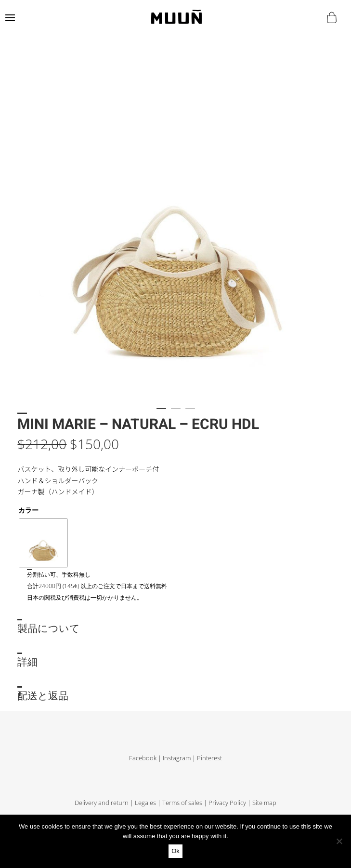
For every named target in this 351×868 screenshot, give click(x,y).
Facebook (143, 758)
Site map (264, 803)
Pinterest (209, 758)
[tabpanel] (175, 228)
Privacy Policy (227, 803)
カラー (28, 510)
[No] (339, 841)
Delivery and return (102, 803)
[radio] (43, 543)
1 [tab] (161, 413)
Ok (175, 851)
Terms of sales (182, 803)
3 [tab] (190, 413)
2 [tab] (176, 413)
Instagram (177, 758)
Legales (145, 803)
